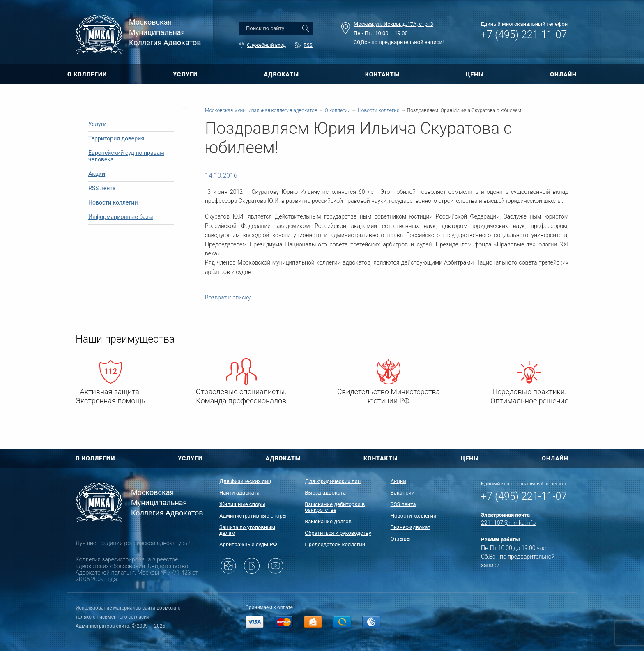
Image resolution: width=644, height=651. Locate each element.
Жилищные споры (242, 504)
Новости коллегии (113, 202)
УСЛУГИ (185, 74)
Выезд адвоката (325, 493)
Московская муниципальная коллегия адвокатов (261, 110)
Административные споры (253, 516)
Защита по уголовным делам (247, 530)
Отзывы (401, 539)
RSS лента (102, 188)
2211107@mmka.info (508, 523)
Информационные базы (121, 217)
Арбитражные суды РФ (248, 544)
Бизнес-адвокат (411, 527)
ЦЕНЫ (475, 74)
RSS (308, 45)
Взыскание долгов (328, 521)
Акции (97, 174)
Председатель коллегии (335, 544)
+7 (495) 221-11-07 (524, 35)
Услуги (97, 124)
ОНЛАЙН (563, 74)
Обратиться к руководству (338, 533)
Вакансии (403, 493)
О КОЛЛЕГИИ (87, 74)
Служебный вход (266, 45)
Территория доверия (116, 138)
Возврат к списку (228, 297)
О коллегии (338, 110)
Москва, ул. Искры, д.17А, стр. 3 (393, 24)
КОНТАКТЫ (382, 74)
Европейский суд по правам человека (126, 156)
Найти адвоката (239, 493)
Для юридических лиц (333, 481)
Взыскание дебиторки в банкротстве (335, 507)
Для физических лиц (245, 481)
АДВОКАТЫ (281, 74)
